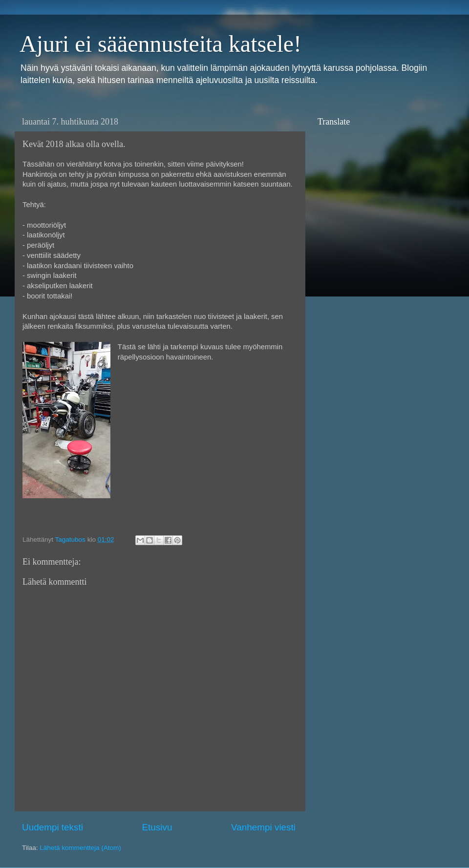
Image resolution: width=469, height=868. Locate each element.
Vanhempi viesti (263, 827)
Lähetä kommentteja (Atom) (80, 848)
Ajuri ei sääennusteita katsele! (160, 44)
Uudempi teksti (53, 827)
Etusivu (157, 827)
